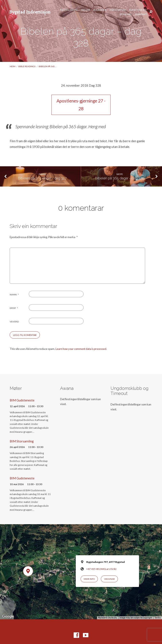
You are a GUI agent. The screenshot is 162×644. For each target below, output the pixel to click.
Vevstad (14, 322)
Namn (14, 295)
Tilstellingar (69, 10)
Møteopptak (118, 10)
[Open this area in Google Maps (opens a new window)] (8, 617)
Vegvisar (109, 579)
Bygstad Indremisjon (30, 12)
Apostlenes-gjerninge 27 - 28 (81, 105)
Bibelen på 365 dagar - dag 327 (42, 178)
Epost (14, 308)
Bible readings (27, 66)
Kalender (100, 10)
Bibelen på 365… (47, 66)
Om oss (86, 10)
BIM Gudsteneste (22, 400)
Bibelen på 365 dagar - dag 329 (120, 178)
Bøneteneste (138, 10)
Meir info (89, 579)
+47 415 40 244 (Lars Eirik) (101, 569)
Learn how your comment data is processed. (81, 349)
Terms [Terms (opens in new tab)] (158, 618)
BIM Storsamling (22, 441)
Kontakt (141, 14)
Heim (13, 66)
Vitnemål (126, 14)
